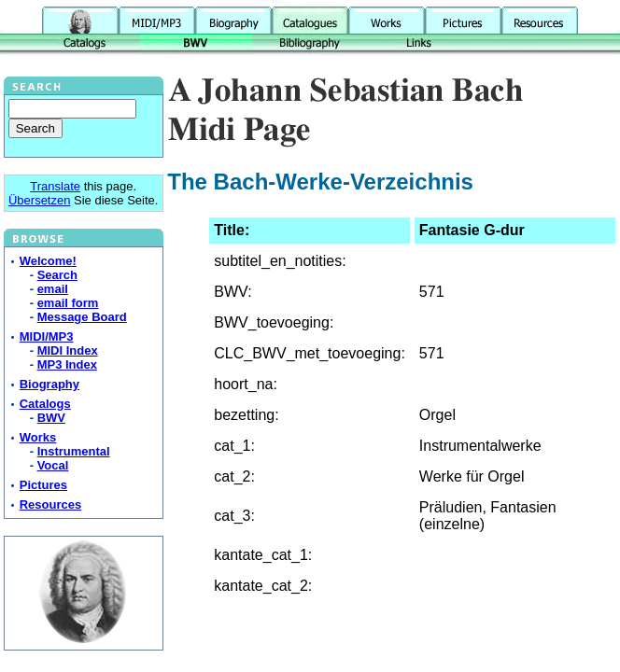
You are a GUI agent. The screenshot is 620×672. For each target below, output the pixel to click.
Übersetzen (39, 200)
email (53, 289)
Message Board (82, 317)
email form (68, 303)
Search (57, 275)
